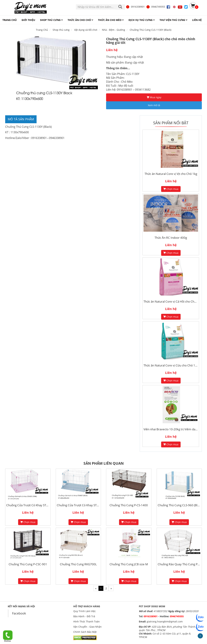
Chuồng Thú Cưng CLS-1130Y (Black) (151, 30)
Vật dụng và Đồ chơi (86, 30)
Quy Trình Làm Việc (85, 611)
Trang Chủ (42, 30)
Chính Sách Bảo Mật (85, 632)
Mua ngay (154, 97)
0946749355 (156, 7)
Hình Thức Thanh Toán (87, 621)
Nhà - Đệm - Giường (114, 30)
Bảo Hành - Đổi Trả (84, 616)
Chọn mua (171, 189)
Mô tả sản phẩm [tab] (21, 119)
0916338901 (135, 7)
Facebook (19, 613)
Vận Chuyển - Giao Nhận (87, 627)
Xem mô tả (154, 105)
